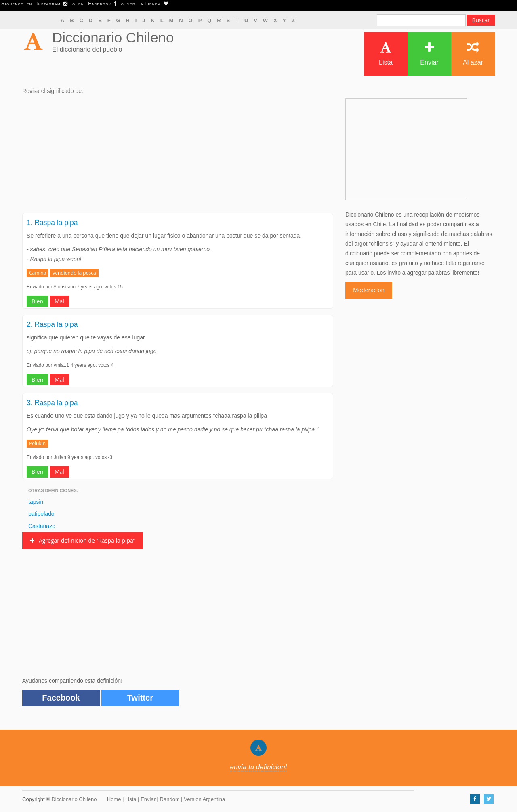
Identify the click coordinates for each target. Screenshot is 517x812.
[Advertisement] (178, 156)
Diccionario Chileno (113, 37)
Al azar (473, 54)
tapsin (36, 502)
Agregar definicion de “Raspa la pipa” (83, 540)
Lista (386, 54)
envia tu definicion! (259, 767)
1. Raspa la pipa (52, 223)
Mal (59, 301)
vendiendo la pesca (74, 273)
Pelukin (37, 443)
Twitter (140, 698)
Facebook (61, 698)
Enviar (429, 54)
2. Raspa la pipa (52, 324)
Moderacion (369, 290)
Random (170, 799)
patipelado (41, 514)
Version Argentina (204, 799)
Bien (37, 301)
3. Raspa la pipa (52, 403)
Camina (38, 273)
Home (114, 799)
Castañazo (42, 526)
